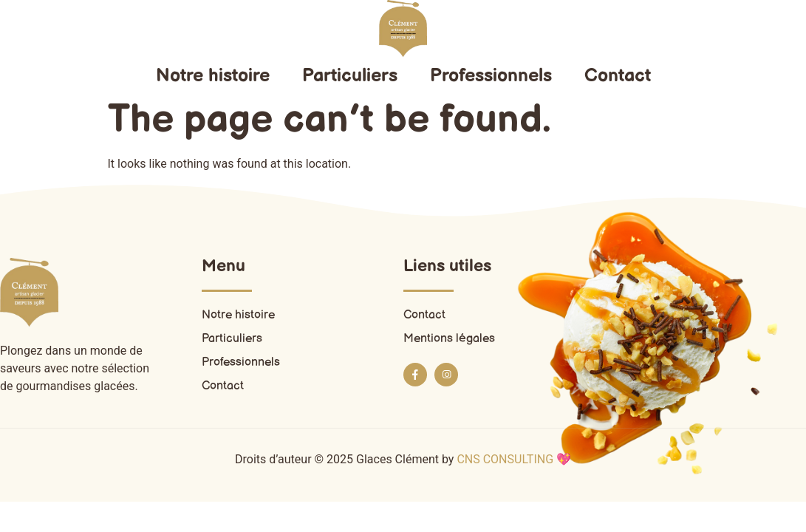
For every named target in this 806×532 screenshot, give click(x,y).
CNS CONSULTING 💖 (514, 459)
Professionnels (491, 76)
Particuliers (350, 76)
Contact (618, 76)
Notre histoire (213, 76)
